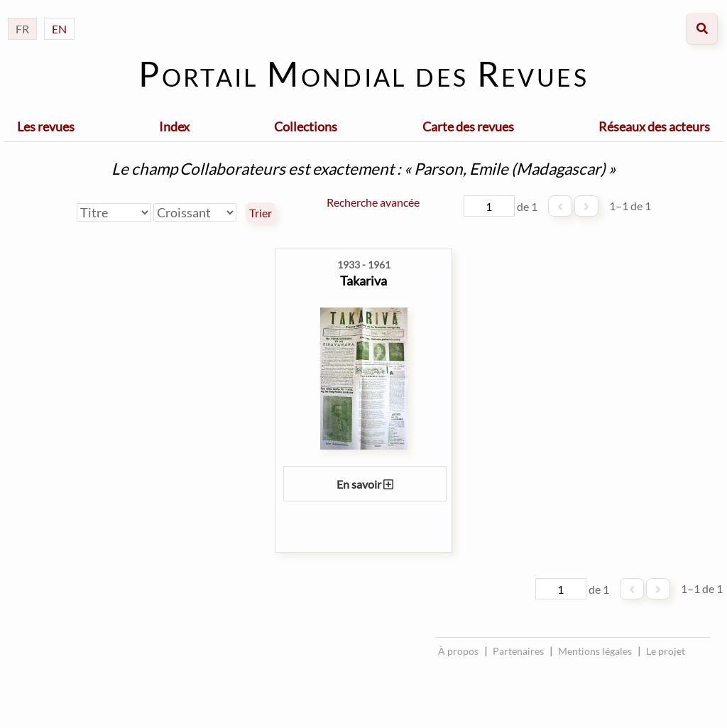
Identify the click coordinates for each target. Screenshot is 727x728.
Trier (261, 213)
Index (174, 126)
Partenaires (518, 651)
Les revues (46, 126)
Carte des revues (468, 126)
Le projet (666, 651)
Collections (306, 126)
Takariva (363, 281)
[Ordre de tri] (195, 212)
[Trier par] (114, 212)
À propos (458, 651)
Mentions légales (595, 651)
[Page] (489, 206)
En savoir (365, 484)
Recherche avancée (373, 202)
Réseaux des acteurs (654, 126)
